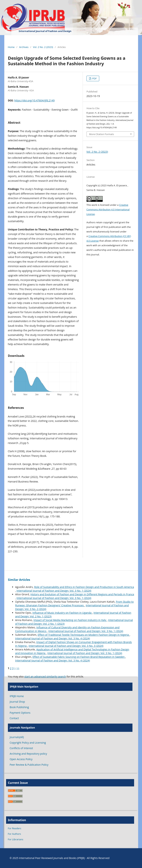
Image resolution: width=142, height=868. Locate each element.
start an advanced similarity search (45, 676)
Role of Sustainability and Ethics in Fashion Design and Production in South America (84, 587)
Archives (24, 47)
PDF (94, 78)
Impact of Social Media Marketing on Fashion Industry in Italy (70, 620)
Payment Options (20, 713)
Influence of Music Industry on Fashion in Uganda (62, 613)
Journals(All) (17, 737)
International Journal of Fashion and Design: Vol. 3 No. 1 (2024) (54, 591)
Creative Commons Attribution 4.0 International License (108, 209)
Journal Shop (17, 702)
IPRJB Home (17, 696)
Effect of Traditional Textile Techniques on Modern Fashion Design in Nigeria (84, 635)
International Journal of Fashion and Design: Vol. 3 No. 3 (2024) (66, 646)
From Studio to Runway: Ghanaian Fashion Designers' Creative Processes (74, 604)
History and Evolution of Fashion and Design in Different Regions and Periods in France (82, 594)
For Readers (15, 828)
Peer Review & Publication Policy (29, 765)
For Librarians (16, 839)
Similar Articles (19, 580)
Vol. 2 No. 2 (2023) (43, 47)
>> (18, 668)
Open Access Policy (21, 759)
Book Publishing (19, 707)
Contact (14, 718)
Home (11, 47)
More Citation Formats (101, 134)
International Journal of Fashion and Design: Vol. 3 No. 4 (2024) (53, 638)
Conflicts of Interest (21, 748)
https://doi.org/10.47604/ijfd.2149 (35, 100)
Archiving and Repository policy (28, 754)
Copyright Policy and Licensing (28, 743)
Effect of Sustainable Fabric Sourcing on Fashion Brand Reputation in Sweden (79, 657)
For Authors (14, 834)
